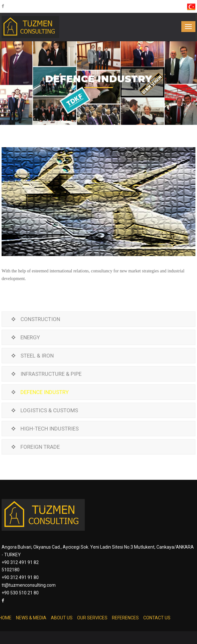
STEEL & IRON (37, 356)
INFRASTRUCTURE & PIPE (51, 374)
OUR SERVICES (92, 618)
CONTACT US (157, 618)
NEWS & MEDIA (31, 618)
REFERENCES (125, 618)
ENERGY (30, 337)
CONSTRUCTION (40, 319)
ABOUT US (62, 618)
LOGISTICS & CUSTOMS (49, 410)
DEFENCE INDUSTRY (45, 392)
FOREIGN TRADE (40, 447)
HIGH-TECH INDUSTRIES (50, 429)
